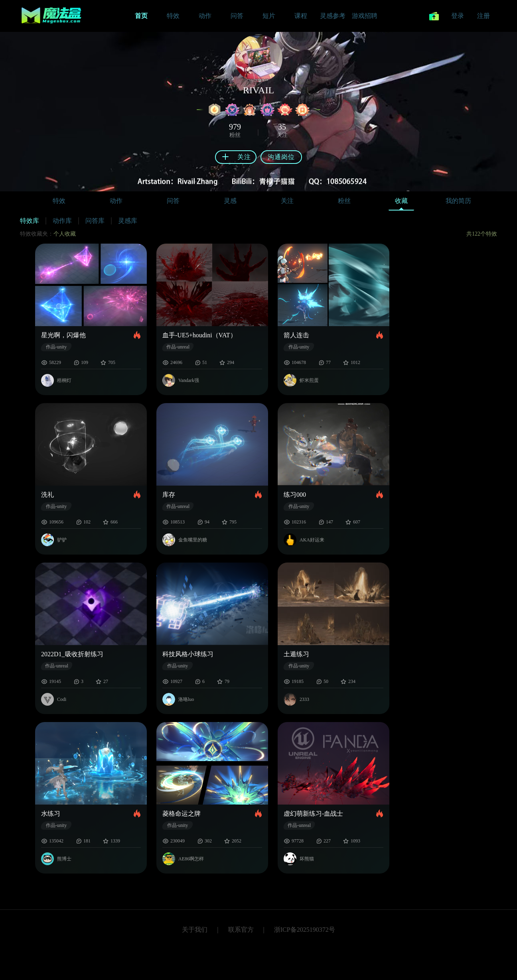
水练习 (51, 814)
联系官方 (241, 930)
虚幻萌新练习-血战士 (313, 814)
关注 (287, 201)
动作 (116, 201)
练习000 (295, 495)
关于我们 (195, 930)
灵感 (230, 201)
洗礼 (47, 495)
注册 (483, 16)
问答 (173, 201)
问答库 (95, 221)
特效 (59, 201)
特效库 (30, 221)
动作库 (62, 221)
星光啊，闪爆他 (63, 335)
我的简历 (458, 201)
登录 (458, 16)
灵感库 (128, 221)
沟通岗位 (281, 157)
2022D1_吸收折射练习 (72, 654)
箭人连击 (296, 335)
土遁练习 (296, 654)
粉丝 (344, 201)
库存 (169, 495)
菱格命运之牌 (182, 814)
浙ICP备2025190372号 (305, 930)
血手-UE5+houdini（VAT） (199, 335)
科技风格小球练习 (188, 654)
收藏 (401, 203)
